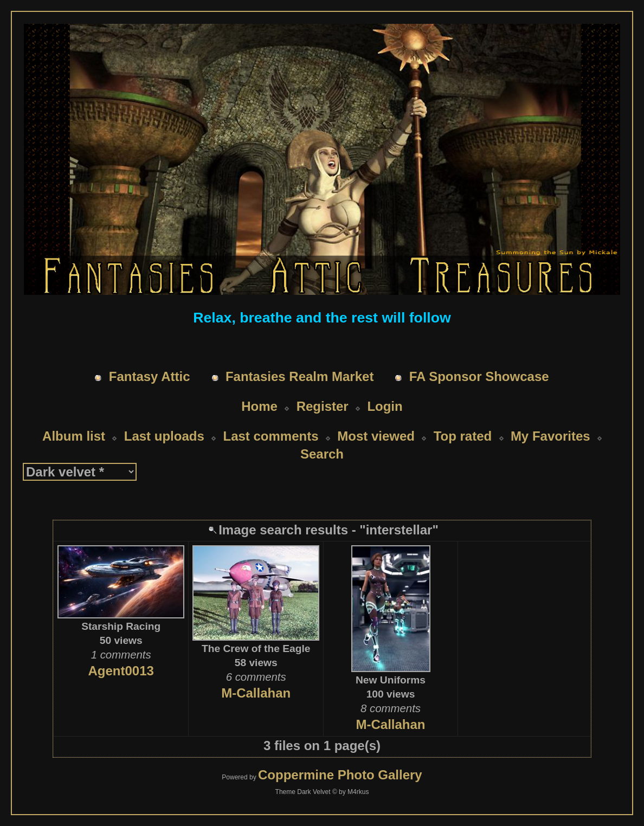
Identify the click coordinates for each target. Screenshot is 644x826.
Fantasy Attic (150, 376)
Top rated (463, 436)
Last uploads (164, 436)
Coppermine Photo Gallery (340, 775)
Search (322, 454)
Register (323, 406)
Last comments (271, 436)
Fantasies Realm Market (300, 376)
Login (385, 406)
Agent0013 (121, 671)
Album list (74, 436)
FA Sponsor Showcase (479, 376)
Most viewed (376, 436)
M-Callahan (256, 693)
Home (259, 406)
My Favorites (550, 436)
